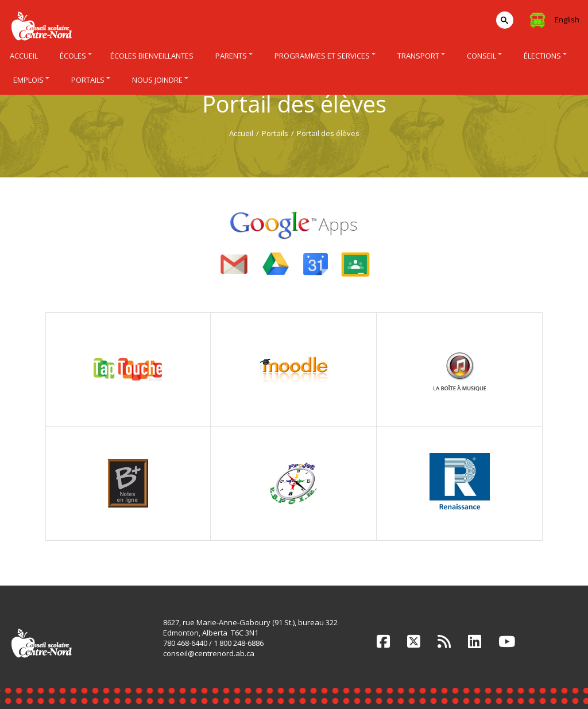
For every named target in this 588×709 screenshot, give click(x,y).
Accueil (241, 133)
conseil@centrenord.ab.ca (209, 653)
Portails (275, 133)
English (567, 20)
